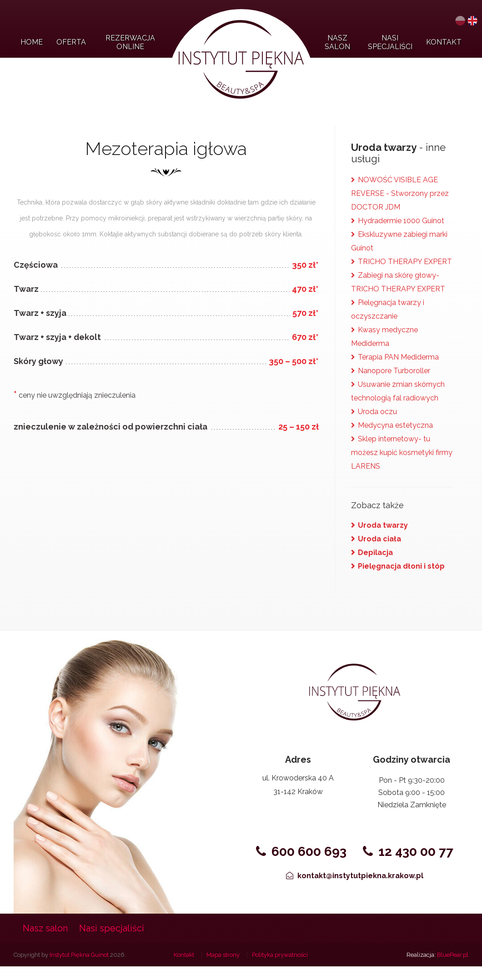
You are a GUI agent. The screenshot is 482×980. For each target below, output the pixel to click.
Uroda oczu (377, 412)
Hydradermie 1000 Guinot (401, 221)
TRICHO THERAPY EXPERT (405, 262)
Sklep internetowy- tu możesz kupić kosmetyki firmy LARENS (402, 452)
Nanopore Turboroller (394, 371)
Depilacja (375, 552)
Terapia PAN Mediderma (398, 357)
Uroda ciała (379, 539)
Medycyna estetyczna (395, 425)
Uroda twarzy (383, 525)
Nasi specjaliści (112, 928)
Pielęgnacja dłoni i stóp (401, 566)
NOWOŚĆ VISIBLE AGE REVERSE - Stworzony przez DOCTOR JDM (400, 193)
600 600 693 (301, 852)
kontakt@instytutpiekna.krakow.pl (355, 876)
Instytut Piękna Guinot (79, 955)
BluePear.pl (453, 955)
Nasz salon (45, 928)
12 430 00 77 (409, 852)
